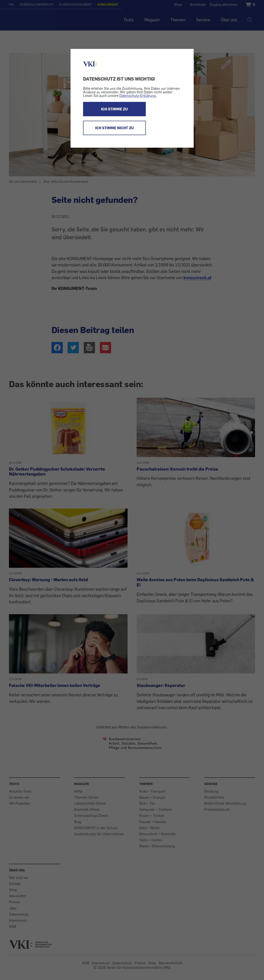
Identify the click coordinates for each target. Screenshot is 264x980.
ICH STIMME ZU (114, 109)
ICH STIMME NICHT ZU (114, 128)
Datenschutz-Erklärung (138, 96)
